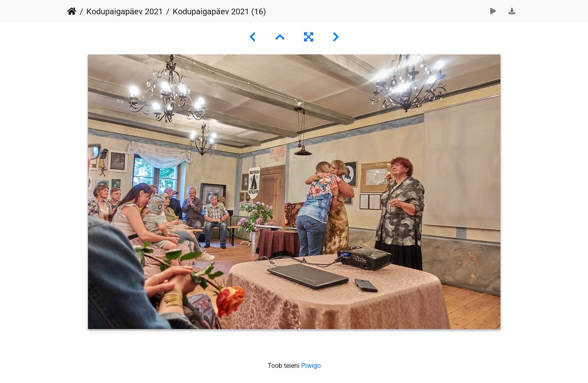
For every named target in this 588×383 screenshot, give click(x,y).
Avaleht (72, 11)
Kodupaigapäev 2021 (125, 11)
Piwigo (311, 366)
